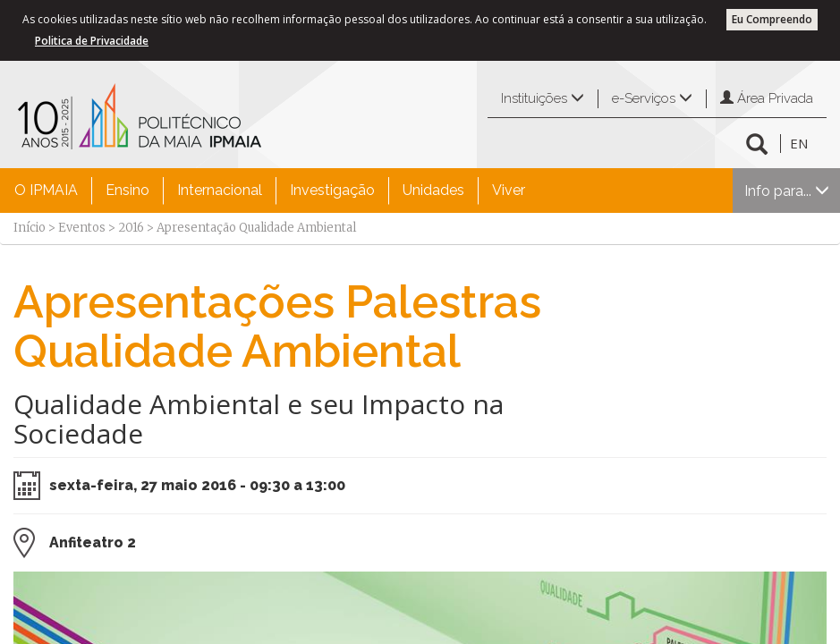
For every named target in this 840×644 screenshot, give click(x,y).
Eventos (82, 228)
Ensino (127, 190)
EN (799, 143)
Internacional (220, 190)
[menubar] (270, 191)
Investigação (332, 190)
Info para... (787, 191)
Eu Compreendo (772, 19)
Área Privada (767, 98)
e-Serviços (652, 98)
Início (30, 228)
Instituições (543, 98)
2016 (131, 228)
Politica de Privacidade (92, 41)
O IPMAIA (46, 190)
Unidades (433, 190)
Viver (509, 190)
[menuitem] (46, 191)
